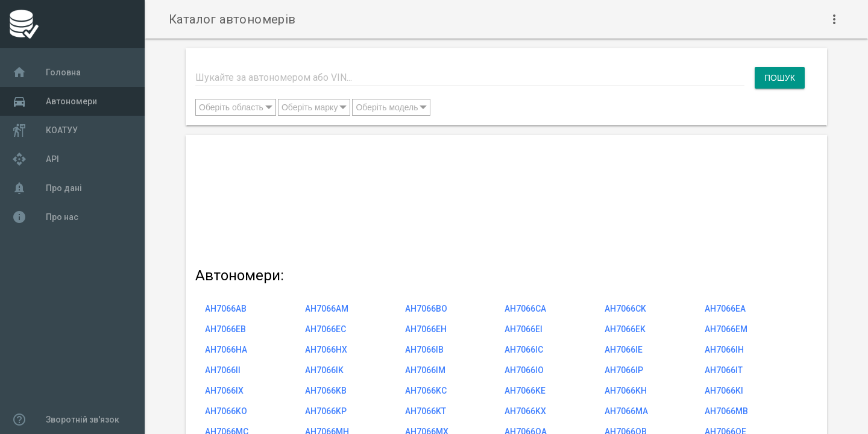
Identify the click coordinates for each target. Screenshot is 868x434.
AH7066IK (324, 370)
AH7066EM (726, 329)
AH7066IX (224, 391)
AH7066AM (327, 309)
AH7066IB (424, 350)
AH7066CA (525, 309)
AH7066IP (624, 370)
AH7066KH (626, 391)
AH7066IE (624, 350)
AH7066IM (425, 370)
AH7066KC (426, 391)
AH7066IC (524, 350)
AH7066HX (326, 350)
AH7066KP (326, 411)
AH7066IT (724, 370)
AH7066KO (226, 411)
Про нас (45, 217)
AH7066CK (625, 309)
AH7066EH (426, 329)
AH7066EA (725, 309)
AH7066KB (326, 391)
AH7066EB (225, 329)
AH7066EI (524, 329)
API (36, 159)
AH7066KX (525, 411)
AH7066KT (426, 411)
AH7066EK (625, 329)
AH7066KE (525, 391)
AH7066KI (724, 391)
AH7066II (223, 370)
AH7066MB (726, 411)
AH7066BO (426, 309)
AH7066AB (226, 309)
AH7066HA (226, 350)
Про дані (47, 188)
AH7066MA (626, 411)
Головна (46, 72)
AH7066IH (724, 350)
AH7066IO (524, 370)
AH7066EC (325, 329)
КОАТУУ (45, 130)
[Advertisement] (500, 199)
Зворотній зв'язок (66, 420)
